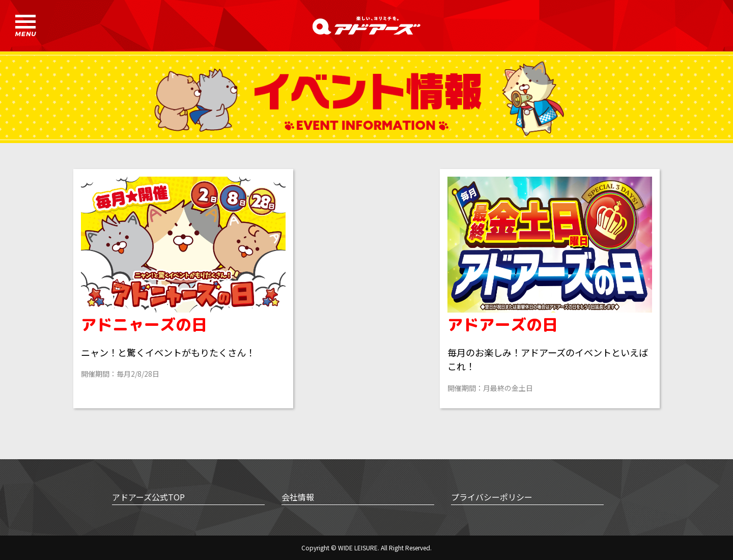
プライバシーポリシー (492, 497)
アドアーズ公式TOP (148, 497)
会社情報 (298, 497)
